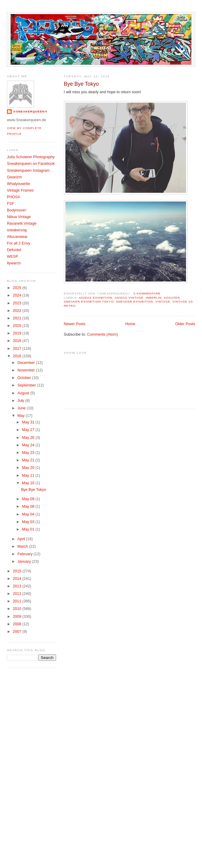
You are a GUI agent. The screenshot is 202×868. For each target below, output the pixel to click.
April (22, 539)
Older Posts (185, 324)
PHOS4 (13, 197)
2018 (18, 341)
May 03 (29, 522)
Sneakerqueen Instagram (28, 171)
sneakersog (17, 230)
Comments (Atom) (103, 334)
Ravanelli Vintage (22, 223)
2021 (18, 318)
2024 (18, 295)
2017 (18, 349)
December (27, 363)
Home (130, 324)
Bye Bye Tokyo (81, 84)
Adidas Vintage (129, 298)
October (25, 378)
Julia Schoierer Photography (31, 157)
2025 (18, 288)
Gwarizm (14, 177)
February (26, 554)
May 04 (29, 514)
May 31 (29, 422)
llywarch (14, 263)
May (22, 416)
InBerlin (154, 298)
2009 (18, 617)
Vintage (163, 302)
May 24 (29, 445)
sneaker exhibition (135, 302)
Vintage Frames (20, 190)
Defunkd (14, 250)
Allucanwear (17, 237)
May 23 (29, 453)
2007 (18, 632)
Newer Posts (75, 324)
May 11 (29, 476)
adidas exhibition (96, 298)
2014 (18, 579)
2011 (18, 601)
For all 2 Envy (19, 243)
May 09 (29, 499)
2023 (18, 303)
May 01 (29, 529)
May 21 (29, 460)
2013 (18, 586)
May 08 (29, 506)
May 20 (29, 468)
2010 (18, 609)
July (21, 401)
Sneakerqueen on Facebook (31, 164)
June (22, 408)
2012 (18, 594)
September (27, 385)
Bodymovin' (17, 210)
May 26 (29, 438)
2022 (18, 311)
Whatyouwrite (18, 184)
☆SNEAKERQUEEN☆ (30, 111)
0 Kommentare (147, 293)
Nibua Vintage (19, 217)
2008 (18, 624)
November (27, 370)
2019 (18, 333)
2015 (18, 571)
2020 (18, 326)
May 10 (29, 483)
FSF (11, 204)
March (23, 546)
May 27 (29, 430)
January (25, 562)
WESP (13, 257)
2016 (18, 356)
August (24, 393)
